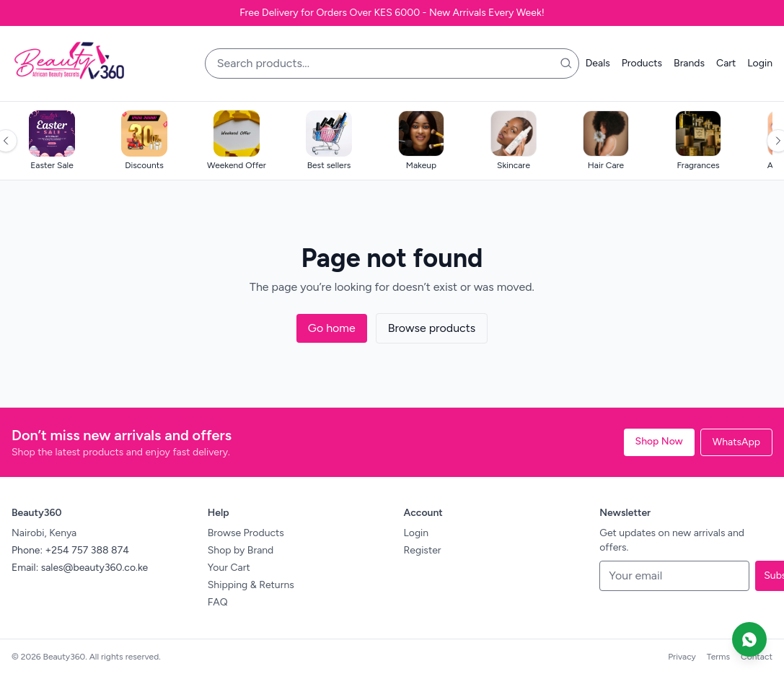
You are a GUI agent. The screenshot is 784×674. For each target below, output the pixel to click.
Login (760, 63)
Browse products (432, 328)
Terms (718, 657)
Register (423, 550)
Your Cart (229, 568)
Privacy (682, 657)
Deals (598, 63)
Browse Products (246, 533)
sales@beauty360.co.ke (95, 568)
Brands (689, 63)
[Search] (566, 64)
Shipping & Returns (251, 585)
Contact (757, 657)
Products (642, 63)
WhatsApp (736, 442)
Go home (332, 328)
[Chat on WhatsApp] (749, 639)
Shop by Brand (241, 550)
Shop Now (659, 441)
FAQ (218, 602)
